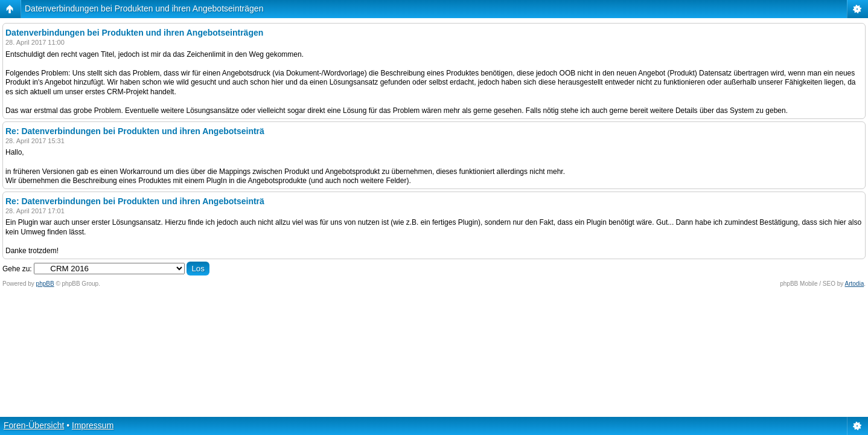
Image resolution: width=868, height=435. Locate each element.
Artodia (855, 284)
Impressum (93, 425)
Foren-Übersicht (34, 425)
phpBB (45, 284)
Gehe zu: (17, 269)
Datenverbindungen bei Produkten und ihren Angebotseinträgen (144, 8)
